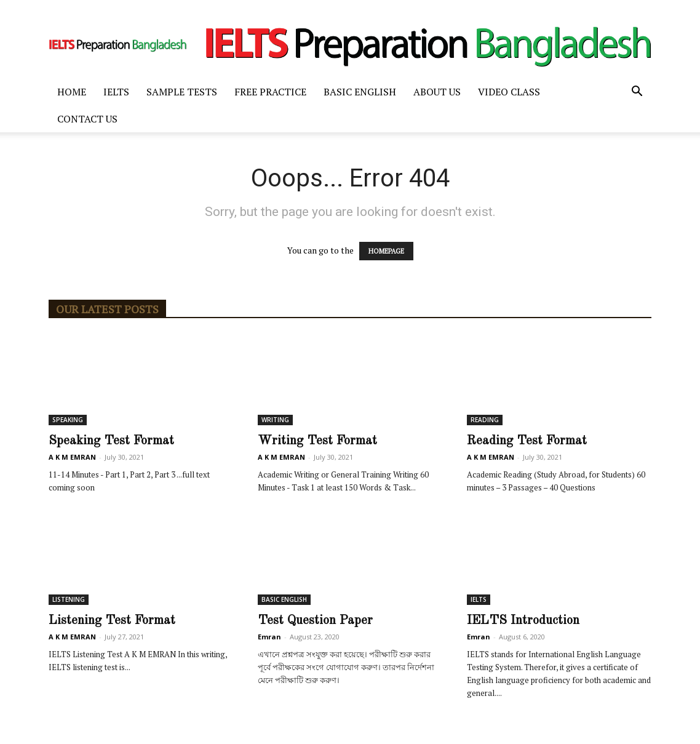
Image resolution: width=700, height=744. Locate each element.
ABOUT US (437, 92)
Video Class (509, 92)
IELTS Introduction (523, 621)
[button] (637, 93)
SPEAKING (68, 420)
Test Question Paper (315, 621)
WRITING (275, 420)
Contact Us (87, 119)
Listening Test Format (112, 621)
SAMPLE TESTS (182, 92)
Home (72, 92)
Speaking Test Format (111, 441)
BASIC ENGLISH (360, 92)
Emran (269, 637)
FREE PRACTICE (270, 92)
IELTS (116, 92)
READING (485, 420)
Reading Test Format (527, 441)
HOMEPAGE (386, 251)
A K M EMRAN (72, 457)
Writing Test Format (317, 441)
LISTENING (69, 599)
